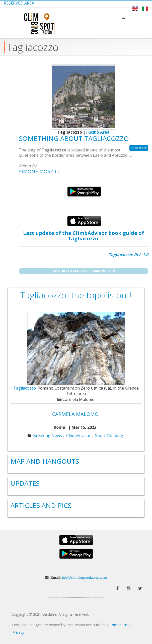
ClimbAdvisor (79, 436)
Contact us (119, 625)
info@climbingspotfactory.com (85, 577)
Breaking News (48, 436)
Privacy (18, 632)
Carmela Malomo (75, 414)
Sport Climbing (109, 436)
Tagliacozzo (25, 388)
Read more (139, 148)
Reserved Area (19, 3)
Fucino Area (98, 132)
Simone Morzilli (40, 171)
